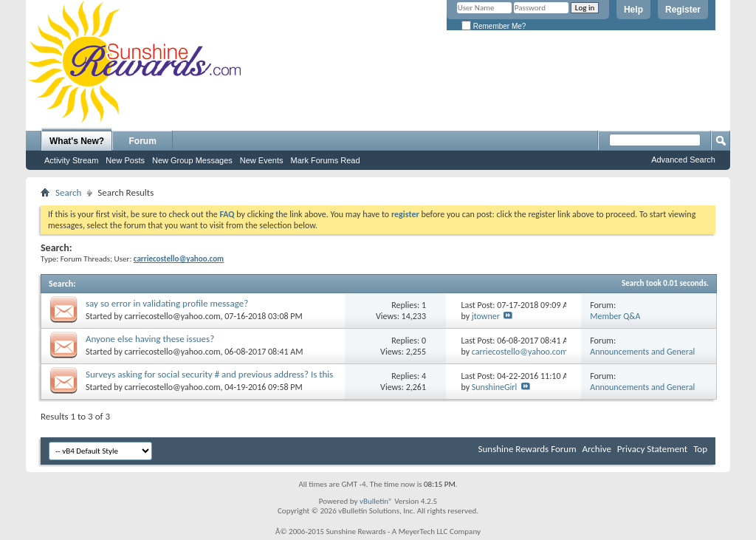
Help (633, 10)
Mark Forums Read (325, 160)
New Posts (125, 160)
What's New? (77, 141)
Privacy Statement (652, 449)
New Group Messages (192, 160)
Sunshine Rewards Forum (528, 449)
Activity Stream (71, 160)
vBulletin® (376, 501)
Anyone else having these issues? (150, 339)
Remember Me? (494, 26)
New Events (262, 160)
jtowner (486, 316)
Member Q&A (615, 316)
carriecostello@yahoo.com (173, 316)
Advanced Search (683, 160)
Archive (596, 449)
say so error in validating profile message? (167, 303)
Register (683, 10)
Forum (143, 141)
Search (68, 192)
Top (700, 449)
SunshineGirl (494, 387)
